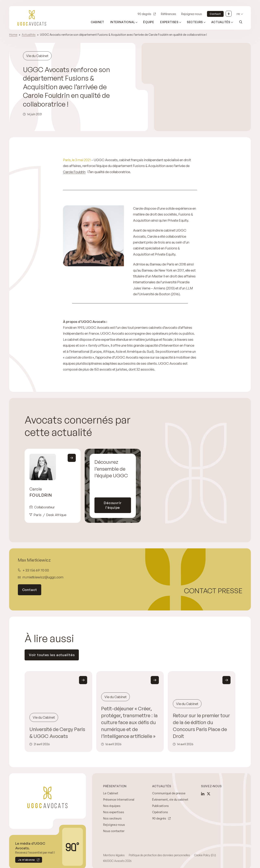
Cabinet (98, 22)
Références (168, 14)
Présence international (119, 800)
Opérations (160, 812)
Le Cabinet (111, 793)
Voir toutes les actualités (52, 655)
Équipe (149, 22)
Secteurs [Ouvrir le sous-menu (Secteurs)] (195, 22)
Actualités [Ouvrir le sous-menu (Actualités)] (221, 22)
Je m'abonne (25, 860)
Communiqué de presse (169, 793)
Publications (160, 806)
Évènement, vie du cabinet (170, 800)
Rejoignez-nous (192, 14)
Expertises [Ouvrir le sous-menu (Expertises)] (169, 22)
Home (13, 35)
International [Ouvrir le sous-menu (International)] (123, 22)
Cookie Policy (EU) (205, 855)
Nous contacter (114, 831)
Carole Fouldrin (74, 172)
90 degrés (144, 14)
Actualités (29, 35)
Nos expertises (114, 812)
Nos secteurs (112, 818)
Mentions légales (114, 855)
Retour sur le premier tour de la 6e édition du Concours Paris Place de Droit (201, 726)
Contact (215, 14)
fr (238, 14)
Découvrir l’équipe (113, 505)
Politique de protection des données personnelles (159, 855)
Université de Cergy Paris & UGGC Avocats (57, 733)
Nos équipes (112, 806)
